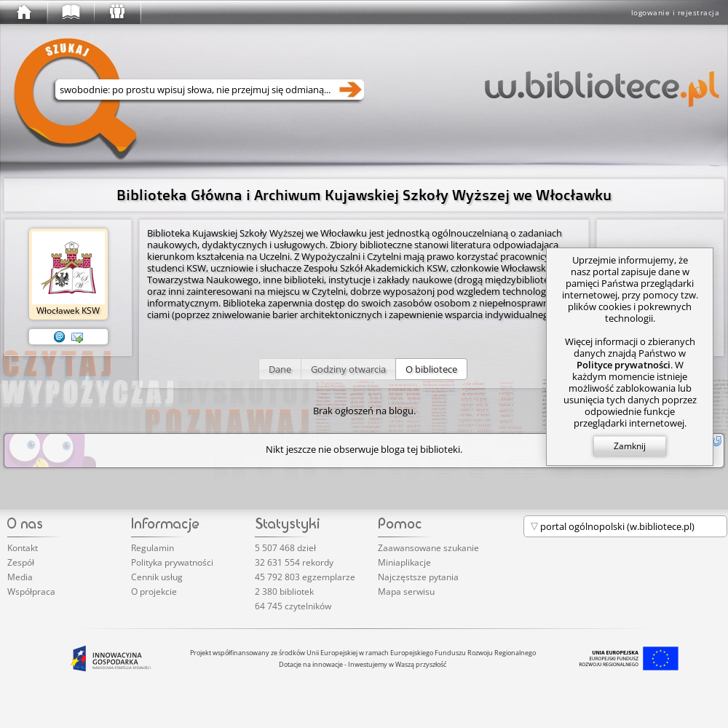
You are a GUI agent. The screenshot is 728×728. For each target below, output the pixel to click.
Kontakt (23, 548)
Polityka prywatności (172, 562)
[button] (280, 369)
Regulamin (153, 548)
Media (20, 577)
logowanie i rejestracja (676, 12)
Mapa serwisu (406, 591)
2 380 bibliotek (284, 591)
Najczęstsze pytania (418, 577)
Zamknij (630, 446)
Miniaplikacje (404, 562)
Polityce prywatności (624, 365)
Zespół (21, 562)
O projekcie (154, 591)
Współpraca (31, 591)
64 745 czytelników (293, 606)
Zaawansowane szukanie (428, 548)
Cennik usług (157, 577)
